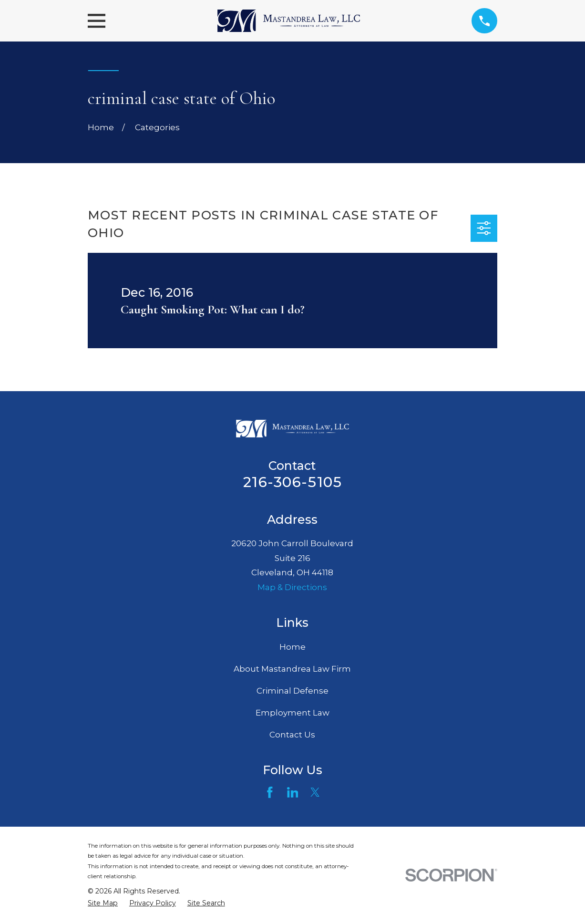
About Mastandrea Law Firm (292, 669)
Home (292, 647)
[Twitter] (315, 792)
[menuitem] (103, 903)
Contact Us (292, 735)
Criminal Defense (292, 691)
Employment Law (292, 713)
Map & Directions (292, 587)
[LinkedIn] (293, 792)
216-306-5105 (292, 482)
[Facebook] (270, 792)
